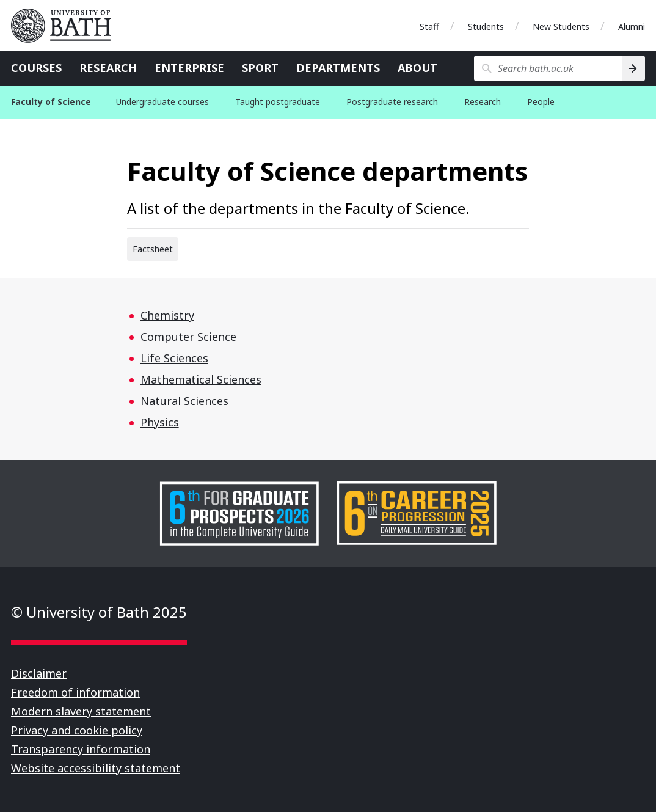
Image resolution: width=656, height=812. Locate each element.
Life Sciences (174, 358)
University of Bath (66, 26)
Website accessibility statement (96, 768)
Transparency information (81, 749)
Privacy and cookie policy (77, 730)
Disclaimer (39, 673)
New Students (561, 27)
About (417, 68)
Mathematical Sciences (201, 379)
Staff (429, 27)
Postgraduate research (392, 102)
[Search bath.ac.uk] (548, 68)
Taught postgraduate (278, 102)
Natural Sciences (184, 401)
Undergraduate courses (162, 102)
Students (486, 27)
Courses (36, 68)
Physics (160, 422)
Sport (260, 68)
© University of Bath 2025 (99, 612)
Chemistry (167, 315)
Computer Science (188, 337)
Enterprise (189, 68)
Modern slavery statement (81, 711)
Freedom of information (75, 692)
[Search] (634, 68)
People (541, 102)
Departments (338, 68)
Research (108, 68)
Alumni (632, 27)
